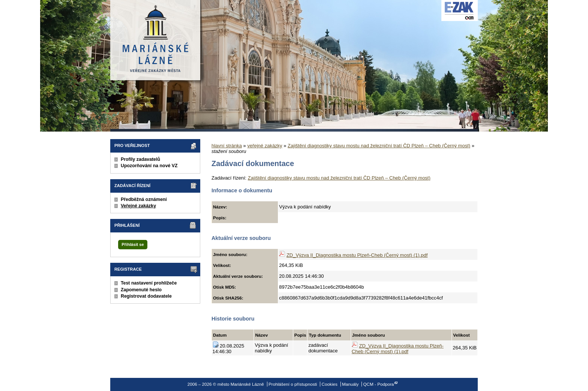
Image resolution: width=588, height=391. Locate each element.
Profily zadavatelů (140, 159)
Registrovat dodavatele (146, 296)
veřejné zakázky (265, 146)
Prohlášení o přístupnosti (293, 384)
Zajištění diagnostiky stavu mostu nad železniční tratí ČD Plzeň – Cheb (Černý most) (379, 146)
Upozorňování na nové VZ (149, 166)
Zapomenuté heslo (141, 290)
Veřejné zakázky (138, 206)
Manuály (350, 384)
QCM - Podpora (379, 384)
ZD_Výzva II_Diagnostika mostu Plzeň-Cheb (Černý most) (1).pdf (357, 255)
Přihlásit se (133, 244)
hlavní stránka (227, 146)
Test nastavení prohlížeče (149, 283)
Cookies (330, 384)
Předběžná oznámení (144, 199)
